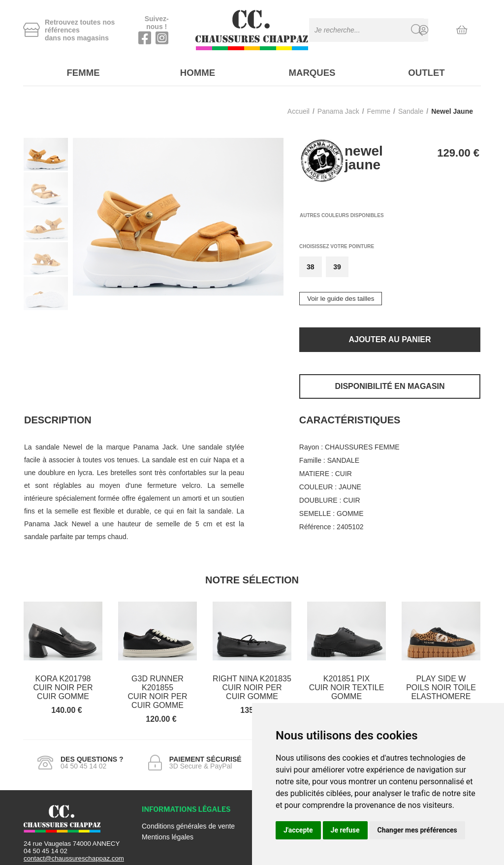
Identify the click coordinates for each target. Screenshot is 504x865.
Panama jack (338, 108)
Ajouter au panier (390, 336)
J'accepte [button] (298, 830)
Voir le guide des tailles (341, 296)
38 (311, 264)
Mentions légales (168, 834)
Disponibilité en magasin (390, 383)
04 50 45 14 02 (46, 848)
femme (379, 108)
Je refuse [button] (345, 830)
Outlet (424, 71)
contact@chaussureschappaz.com (74, 855)
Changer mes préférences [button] (417, 830)
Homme (195, 71)
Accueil (299, 108)
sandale (411, 108)
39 (337, 264)
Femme (80, 71)
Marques (309, 71)
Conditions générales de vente (188, 823)
